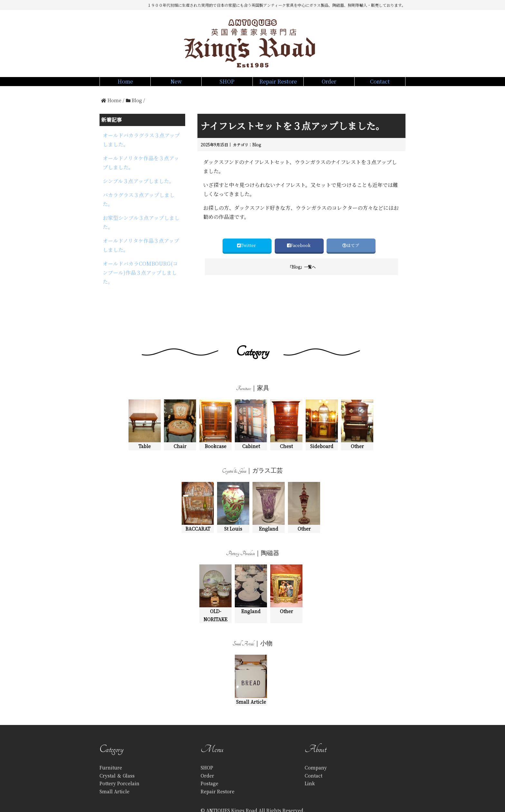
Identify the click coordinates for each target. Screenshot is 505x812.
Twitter (247, 252)
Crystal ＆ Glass (117, 757)
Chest (286, 406)
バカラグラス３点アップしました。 (139, 190)
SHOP (227, 85)
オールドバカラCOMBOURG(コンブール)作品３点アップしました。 (140, 244)
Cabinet (251, 406)
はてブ (351, 252)
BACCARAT (198, 488)
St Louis (233, 488)
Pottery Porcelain (119, 765)
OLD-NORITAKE (215, 575)
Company (316, 749)
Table (145, 406)
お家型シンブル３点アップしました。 (141, 207)
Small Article (251, 661)
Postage (210, 765)
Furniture (111, 749)
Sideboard (322, 406)
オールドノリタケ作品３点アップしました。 (141, 224)
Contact (380, 85)
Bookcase (215, 406)
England (269, 488)
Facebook (299, 252)
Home (125, 85)
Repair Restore (278, 85)
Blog (257, 152)
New (176, 85)
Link (310, 765)
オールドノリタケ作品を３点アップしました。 (141, 161)
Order (329, 85)
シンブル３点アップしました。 (138, 176)
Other (357, 406)
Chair (180, 406)
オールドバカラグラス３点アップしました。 (141, 144)
